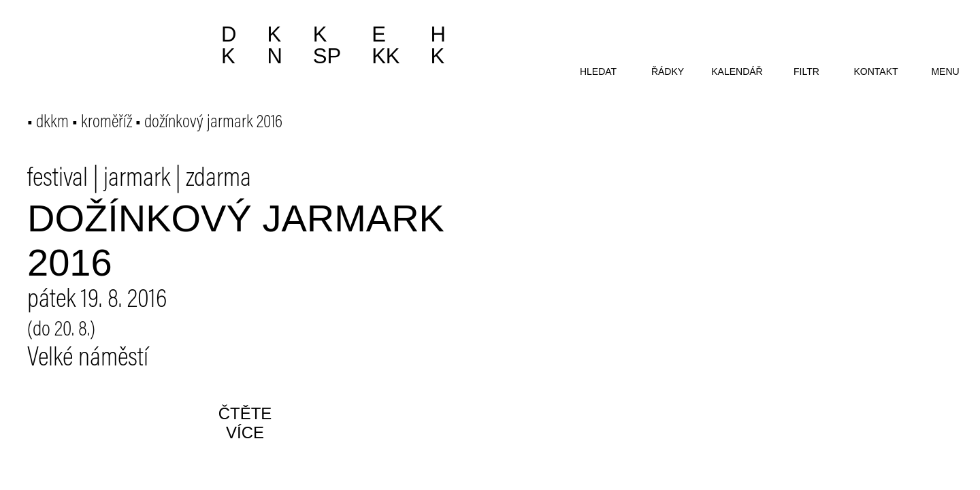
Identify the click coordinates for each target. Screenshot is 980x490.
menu (945, 71)
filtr (806, 71)
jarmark (137, 180)
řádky (668, 71)
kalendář (737, 71)
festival (58, 180)
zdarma (218, 180)
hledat (598, 71)
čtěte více (245, 423)
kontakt (876, 71)
